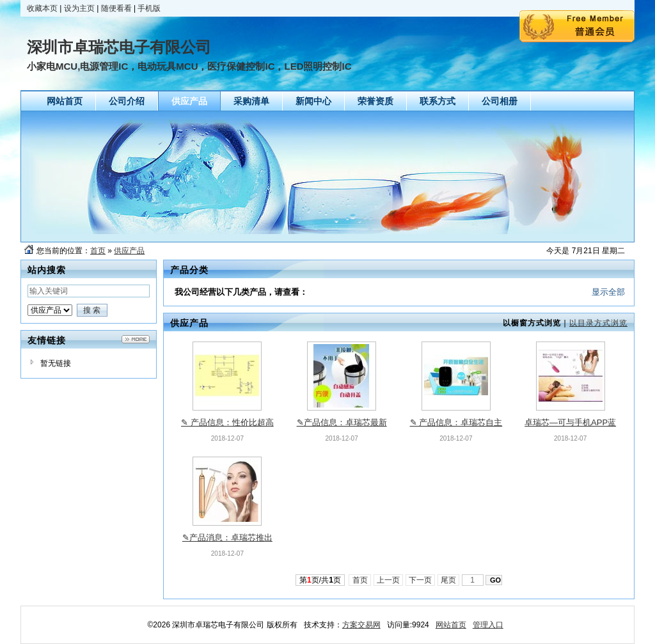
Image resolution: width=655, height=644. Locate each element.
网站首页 (451, 625)
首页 (98, 251)
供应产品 (129, 251)
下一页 (421, 580)
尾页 (449, 580)
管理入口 (488, 625)
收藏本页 (42, 8)
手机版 (149, 8)
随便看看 (116, 8)
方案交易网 (361, 625)
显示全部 (608, 292)
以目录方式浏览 (598, 323)
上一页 (389, 580)
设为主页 (79, 8)
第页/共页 (320, 580)
